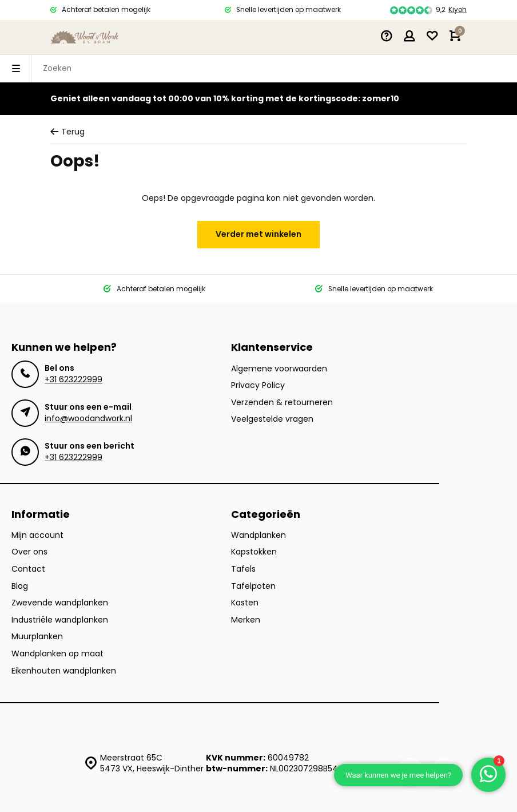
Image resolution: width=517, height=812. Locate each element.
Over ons (29, 552)
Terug (67, 132)
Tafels (243, 569)
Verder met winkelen (258, 234)
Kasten (245, 603)
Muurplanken (37, 637)
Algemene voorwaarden (279, 369)
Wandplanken (258, 535)
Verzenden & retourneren (282, 403)
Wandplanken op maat (57, 654)
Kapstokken (254, 552)
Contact (28, 569)
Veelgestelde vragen (272, 419)
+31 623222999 (73, 379)
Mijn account (37, 535)
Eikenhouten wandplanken (64, 671)
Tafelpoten (253, 586)
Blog (20, 586)
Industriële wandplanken (60, 620)
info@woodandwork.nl (88, 418)
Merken (246, 620)
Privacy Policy (258, 385)
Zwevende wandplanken (60, 603)
